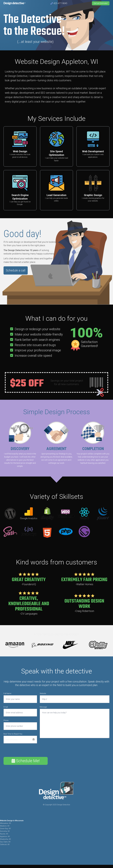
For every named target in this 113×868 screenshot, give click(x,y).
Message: (43, 707)
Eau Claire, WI (5, 842)
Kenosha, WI (5, 831)
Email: (6, 707)
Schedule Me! (26, 761)
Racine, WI (4, 834)
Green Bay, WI (5, 829)
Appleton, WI (5, 836)
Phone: (6, 721)
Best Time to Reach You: (13, 734)
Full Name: (8, 694)
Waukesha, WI (5, 839)
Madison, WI (5, 826)
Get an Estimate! (101, 3)
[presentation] (20, 750)
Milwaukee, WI (6, 823)
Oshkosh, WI (5, 844)
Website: (43, 694)
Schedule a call (16, 271)
